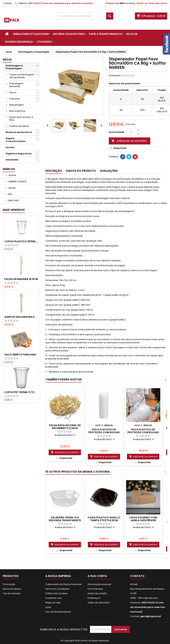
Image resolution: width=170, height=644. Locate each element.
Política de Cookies (56, 593)
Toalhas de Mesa (19, 126)
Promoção (9, 584)
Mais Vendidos (14, 210)
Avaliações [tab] (109, 171)
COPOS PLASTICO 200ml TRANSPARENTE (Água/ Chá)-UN (21, 241)
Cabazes (14, 99)
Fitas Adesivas (17, 111)
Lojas (48, 607)
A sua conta (97, 576)
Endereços (94, 598)
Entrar (140, 3)
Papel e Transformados (105, 34)
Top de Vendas (12, 593)
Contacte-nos (53, 598)
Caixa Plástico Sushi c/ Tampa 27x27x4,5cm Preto (104, 520)
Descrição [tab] (54, 171)
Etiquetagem (17, 105)
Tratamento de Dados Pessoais (63, 584)
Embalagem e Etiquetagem (31, 34)
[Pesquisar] (85, 16)
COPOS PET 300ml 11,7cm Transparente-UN (21, 392)
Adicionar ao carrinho (129, 141)
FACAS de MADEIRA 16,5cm (21, 279)
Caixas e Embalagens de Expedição (22, 76)
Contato (7, 3)
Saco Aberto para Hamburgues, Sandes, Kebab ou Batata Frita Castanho (21, 355)
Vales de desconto (99, 603)
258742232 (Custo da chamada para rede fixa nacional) (60, 3)
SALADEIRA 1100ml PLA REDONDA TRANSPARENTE (65, 519)
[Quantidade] (131, 132)
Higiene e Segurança (19, 42)
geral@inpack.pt (151, 616)
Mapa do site (53, 603)
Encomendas (95, 589)
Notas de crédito (97, 593)
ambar (12, 175)
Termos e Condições (57, 589)
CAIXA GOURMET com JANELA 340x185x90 (143, 519)
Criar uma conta (157, 3)
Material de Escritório (69, 34)
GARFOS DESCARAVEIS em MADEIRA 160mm (21, 317)
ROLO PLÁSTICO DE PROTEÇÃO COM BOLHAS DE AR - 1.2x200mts (143, 432)
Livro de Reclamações (58, 612)
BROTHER (13, 201)
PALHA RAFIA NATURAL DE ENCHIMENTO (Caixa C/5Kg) (65, 428)
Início (7, 60)
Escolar (132, 34)
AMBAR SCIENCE (17, 181)
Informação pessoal (99, 584)
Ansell (12, 188)
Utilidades (44, 42)
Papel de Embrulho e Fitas (21, 119)
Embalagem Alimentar (16, 85)
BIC (10, 194)
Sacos (13, 92)
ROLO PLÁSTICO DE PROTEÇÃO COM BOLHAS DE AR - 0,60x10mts (104, 432)
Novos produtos (12, 589)
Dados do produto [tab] (81, 171)
